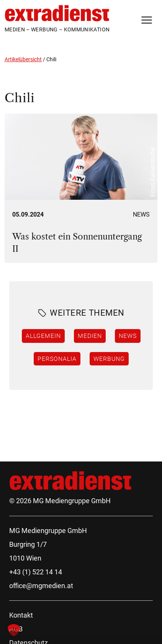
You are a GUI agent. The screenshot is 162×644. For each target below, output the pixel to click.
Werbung (109, 359)
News (141, 214)
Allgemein (43, 336)
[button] (14, 630)
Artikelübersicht (23, 59)
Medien (90, 336)
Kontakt (21, 615)
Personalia (57, 359)
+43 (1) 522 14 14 (36, 572)
